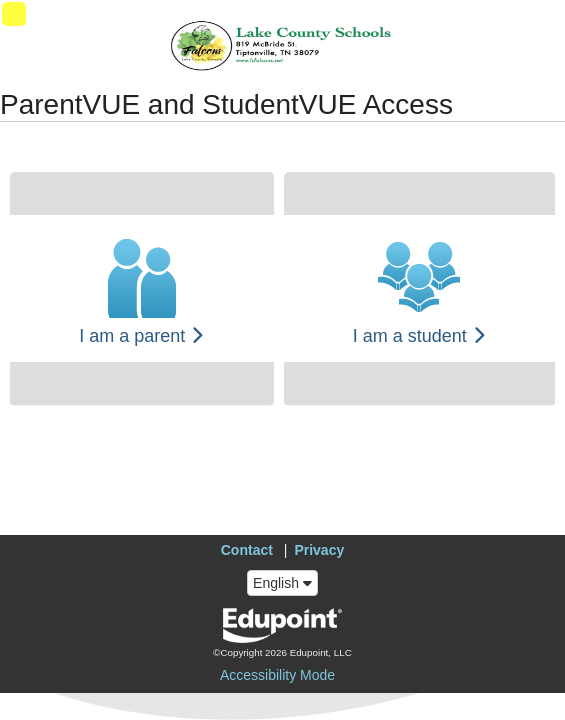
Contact (247, 550)
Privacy (319, 550)
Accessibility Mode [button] (277, 675)
